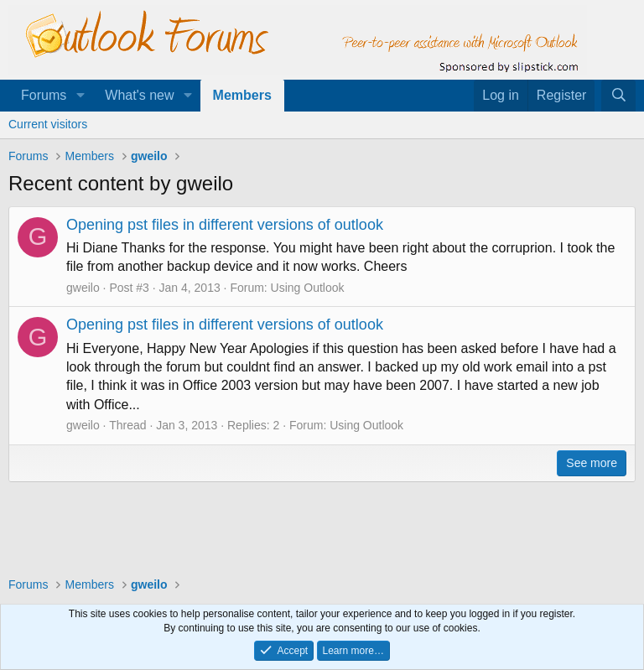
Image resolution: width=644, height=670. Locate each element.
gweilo (83, 288)
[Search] (618, 96)
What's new (139, 95)
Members (242, 95)
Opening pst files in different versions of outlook (225, 225)
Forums (44, 95)
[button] (80, 96)
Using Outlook (308, 288)
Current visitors (48, 124)
